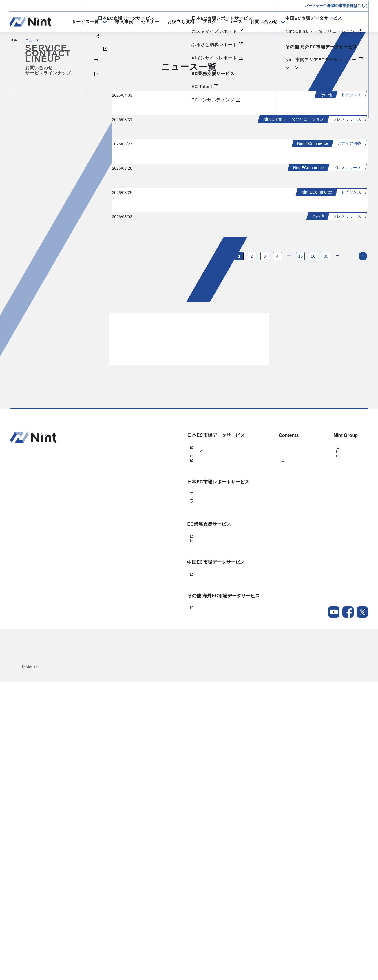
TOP (14, 40)
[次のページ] (363, 497)
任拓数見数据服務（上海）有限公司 (330, 698)
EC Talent (152, 813)
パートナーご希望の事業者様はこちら (337, 6)
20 (313, 497)
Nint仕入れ (153, 707)
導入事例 (124, 22)
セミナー (150, 22)
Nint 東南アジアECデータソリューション (177, 901)
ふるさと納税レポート (162, 765)
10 (301, 497)
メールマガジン (248, 736)
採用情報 (349, 954)
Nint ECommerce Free (170, 698)
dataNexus (153, 717)
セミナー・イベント (252, 698)
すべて (24, 98)
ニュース (233, 22)
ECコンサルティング (161, 823)
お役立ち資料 (181, 22)
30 (326, 497)
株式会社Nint (312, 688)
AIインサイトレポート (162, 775)
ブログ (209, 22)
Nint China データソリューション (170, 862)
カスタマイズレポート (162, 755)
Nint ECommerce (158, 688)
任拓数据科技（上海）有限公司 (326, 707)
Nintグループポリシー (339, 965)
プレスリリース (35, 180)
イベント (27, 139)
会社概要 (349, 943)
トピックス (30, 118)
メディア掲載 (32, 160)
